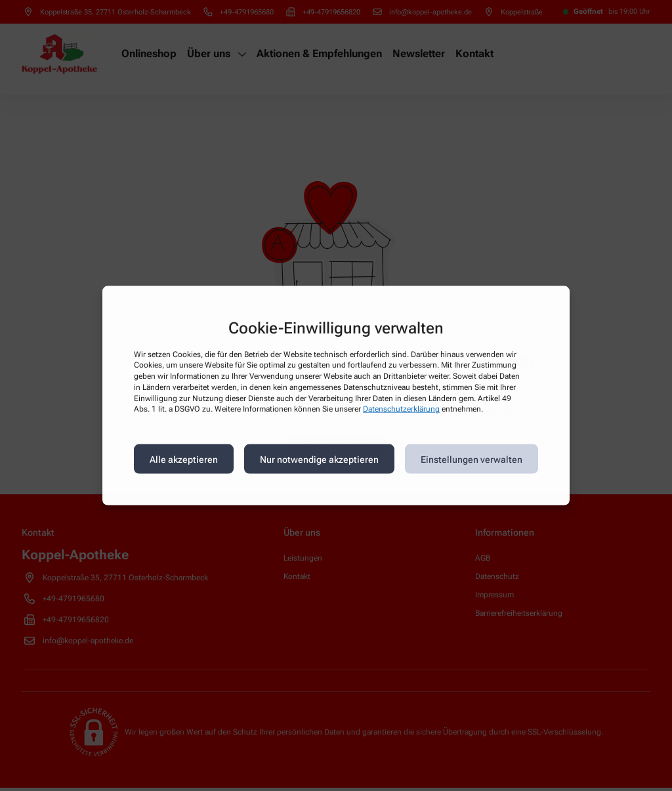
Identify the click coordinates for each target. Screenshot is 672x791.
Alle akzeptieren (184, 459)
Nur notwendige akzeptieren (319, 459)
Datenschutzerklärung (401, 409)
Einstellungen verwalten (472, 459)
